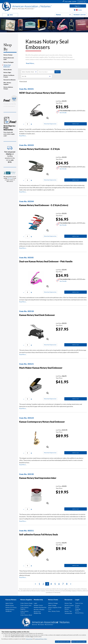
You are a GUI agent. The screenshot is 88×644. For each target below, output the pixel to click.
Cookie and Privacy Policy (41, 639)
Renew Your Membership (37, 612)
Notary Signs (7, 72)
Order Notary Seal (26, 605)
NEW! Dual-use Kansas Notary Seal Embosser (42, 93)
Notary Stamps (8, 55)
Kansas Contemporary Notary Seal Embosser (42, 422)
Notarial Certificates (10, 80)
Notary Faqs (68, 603)
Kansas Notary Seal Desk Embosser (37, 315)
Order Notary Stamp (26, 603)
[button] (78, 6)
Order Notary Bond (26, 615)
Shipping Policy (78, 610)
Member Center (38, 605)
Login (35, 603)
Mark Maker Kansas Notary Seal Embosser (41, 368)
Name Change (52, 605)
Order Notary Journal (25, 612)
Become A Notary (68, 608)
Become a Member (39, 609)
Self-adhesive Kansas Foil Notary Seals (39, 534)
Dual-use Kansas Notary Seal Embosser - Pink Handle (46, 261)
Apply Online (9, 603)
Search (58, 72)
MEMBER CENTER (80, 15)
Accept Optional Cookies (63, 642)
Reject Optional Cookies (79, 642)
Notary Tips (68, 611)
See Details (63, 113)
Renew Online (10, 605)
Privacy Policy (77, 606)
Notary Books (8, 70)
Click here (10, 178)
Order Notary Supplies (25, 608)
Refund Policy (79, 613)
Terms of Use (29, 639)
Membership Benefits (40, 607)
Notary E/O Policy (11, 607)
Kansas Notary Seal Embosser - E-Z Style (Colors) (44, 205)
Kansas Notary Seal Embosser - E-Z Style (39, 149)
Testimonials (68, 613)
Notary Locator (69, 605)
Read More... (30, 63)
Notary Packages (9, 62)
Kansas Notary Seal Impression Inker (38, 478)
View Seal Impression (50, 124)
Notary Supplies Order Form (55, 608)
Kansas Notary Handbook (10, 610)
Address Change (53, 603)
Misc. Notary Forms (54, 611)
